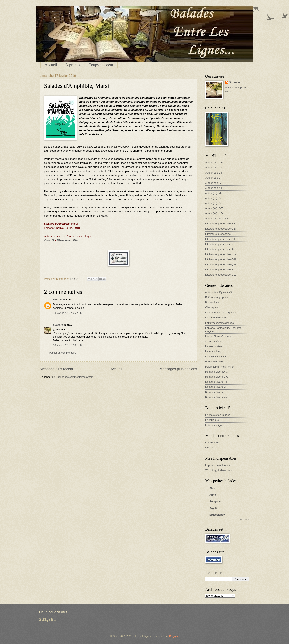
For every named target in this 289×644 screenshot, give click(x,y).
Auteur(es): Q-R (214, 203)
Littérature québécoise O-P (221, 259)
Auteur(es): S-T (214, 208)
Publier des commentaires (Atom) (75, 377)
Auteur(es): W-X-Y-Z (217, 219)
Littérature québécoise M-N (221, 254)
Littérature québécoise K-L (220, 249)
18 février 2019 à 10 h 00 (67, 345)
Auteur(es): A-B (214, 162)
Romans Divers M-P (217, 387)
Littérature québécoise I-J (220, 244)
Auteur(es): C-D (214, 167)
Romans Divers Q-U (217, 392)
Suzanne (58, 325)
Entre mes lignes (215, 425)
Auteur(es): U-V (214, 213)
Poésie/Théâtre (214, 361)
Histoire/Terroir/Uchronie (219, 336)
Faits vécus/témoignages (219, 323)
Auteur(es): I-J (213, 183)
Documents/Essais (216, 318)
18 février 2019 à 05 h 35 (67, 313)
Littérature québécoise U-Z (220, 275)
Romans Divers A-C (216, 372)
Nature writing (213, 351)
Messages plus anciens (178, 369)
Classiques (211, 307)
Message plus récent (56, 369)
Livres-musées (214, 346)
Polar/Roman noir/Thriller (219, 367)
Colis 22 (49, 240)
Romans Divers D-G (217, 377)
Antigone (215, 501)
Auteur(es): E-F (214, 173)
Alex (212, 488)
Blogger (174, 636)
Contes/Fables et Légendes (221, 313)
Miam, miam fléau (68, 240)
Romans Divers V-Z (216, 397)
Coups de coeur (101, 65)
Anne (213, 495)
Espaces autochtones (217, 465)
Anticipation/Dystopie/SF (219, 292)
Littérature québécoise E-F (220, 234)
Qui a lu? (210, 447)
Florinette (59, 300)
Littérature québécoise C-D (221, 229)
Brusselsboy (217, 515)
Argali (213, 508)
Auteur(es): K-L (214, 188)
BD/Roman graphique (218, 297)
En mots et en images (218, 415)
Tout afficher (244, 519)
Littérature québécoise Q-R (221, 264)
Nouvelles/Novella (215, 356)
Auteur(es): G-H (214, 178)
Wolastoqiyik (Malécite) (218, 470)
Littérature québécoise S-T (220, 269)
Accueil (51, 65)
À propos (73, 65)
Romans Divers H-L (216, 382)
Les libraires (212, 442)
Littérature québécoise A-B (220, 224)
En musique (212, 420)
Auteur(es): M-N (214, 193)
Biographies (212, 302)
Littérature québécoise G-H (221, 239)
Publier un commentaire (63, 353)
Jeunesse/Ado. (214, 341)
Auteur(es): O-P (214, 198)
